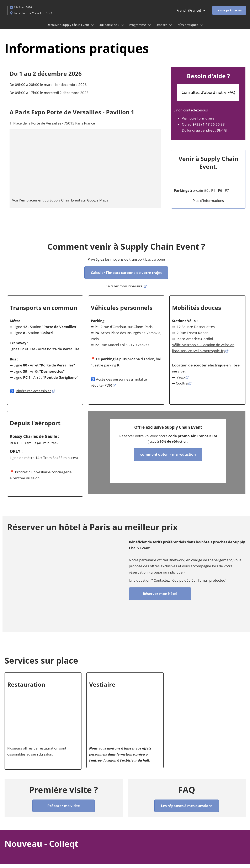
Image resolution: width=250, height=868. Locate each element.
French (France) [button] (191, 14)
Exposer (162, 29)
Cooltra (182, 387)
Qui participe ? (109, 29)
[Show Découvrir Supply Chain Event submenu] (93, 29)
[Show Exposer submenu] (171, 29)
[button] (229, 14)
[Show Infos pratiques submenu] (202, 29)
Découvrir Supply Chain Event (68, 29)
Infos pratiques (188, 29)
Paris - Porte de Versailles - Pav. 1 (33, 17)
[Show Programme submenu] (150, 29)
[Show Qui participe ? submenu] (123, 29)
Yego (181, 381)
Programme (138, 29)
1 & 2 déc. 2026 (23, 11)
